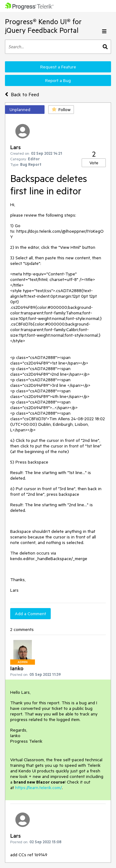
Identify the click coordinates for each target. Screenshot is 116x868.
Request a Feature (58, 67)
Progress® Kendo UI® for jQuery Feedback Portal (43, 26)
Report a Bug (58, 80)
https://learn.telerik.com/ (39, 788)
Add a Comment (30, 614)
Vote (94, 163)
